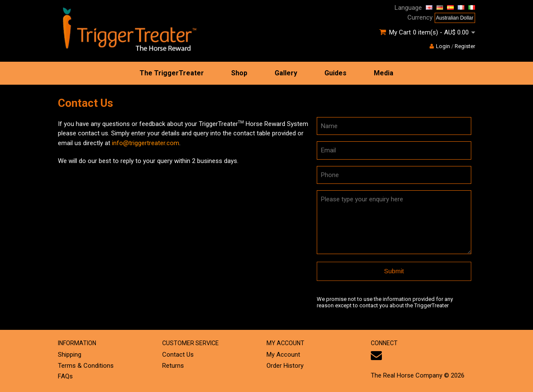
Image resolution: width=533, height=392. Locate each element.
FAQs (65, 376)
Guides (335, 73)
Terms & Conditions (86, 366)
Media (384, 73)
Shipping (70, 355)
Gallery (286, 73)
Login (440, 46)
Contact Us (178, 355)
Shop (239, 73)
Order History (285, 366)
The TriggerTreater (172, 73)
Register (465, 46)
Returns (173, 366)
